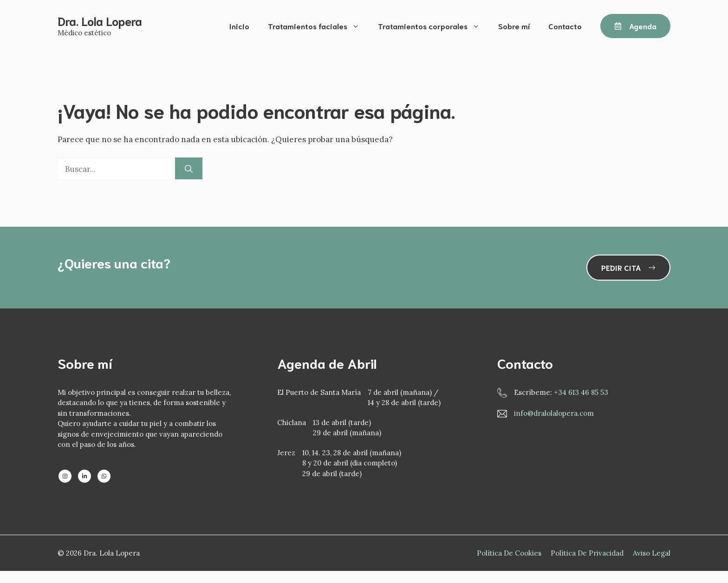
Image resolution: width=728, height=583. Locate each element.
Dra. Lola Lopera (100, 21)
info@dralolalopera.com (554, 413)
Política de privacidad (587, 553)
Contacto (565, 26)
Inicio (239, 26)
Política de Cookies (509, 553)
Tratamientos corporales (433, 26)
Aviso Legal (652, 553)
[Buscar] (189, 169)
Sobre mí (514, 26)
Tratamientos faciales (318, 26)
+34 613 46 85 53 (581, 392)
